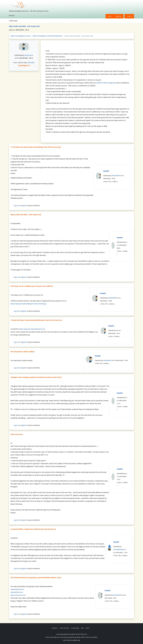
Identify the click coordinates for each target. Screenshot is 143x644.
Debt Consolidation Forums (20, 36)
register (23, 206)
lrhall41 (106, 171)
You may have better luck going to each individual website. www (36, 578)
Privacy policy (75, 628)
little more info (17, 434)
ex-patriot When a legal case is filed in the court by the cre (33, 529)
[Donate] (31, 63)
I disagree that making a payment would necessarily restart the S (36, 377)
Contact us (55, 628)
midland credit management (106, 83)
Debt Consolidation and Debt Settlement (47, 36)
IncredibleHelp (119, 549)
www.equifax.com (17, 592)
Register (119, 16)
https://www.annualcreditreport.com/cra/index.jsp (28, 304)
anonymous (29, 55)
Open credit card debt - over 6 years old (24, 26)
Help (82, 628)
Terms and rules (65, 628)
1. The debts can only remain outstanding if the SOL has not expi (36, 147)
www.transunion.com (18, 595)
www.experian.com (17, 589)
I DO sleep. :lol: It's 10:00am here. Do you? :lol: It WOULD (32, 286)
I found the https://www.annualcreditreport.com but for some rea (36, 320)
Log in (110, 16)
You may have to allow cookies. (23, 352)
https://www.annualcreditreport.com (32, 329)
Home (87, 628)
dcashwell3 (116, 175)
